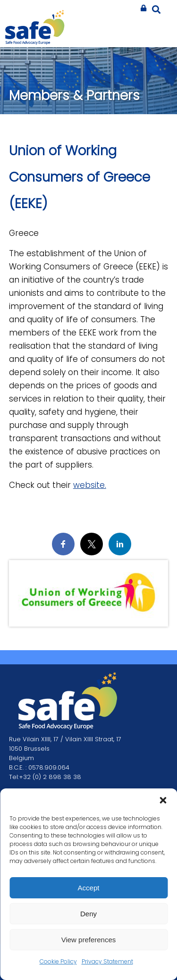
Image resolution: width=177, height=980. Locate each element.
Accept (89, 888)
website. (90, 485)
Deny (88, 914)
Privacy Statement (107, 961)
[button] (163, 800)
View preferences (89, 940)
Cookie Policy (58, 961)
